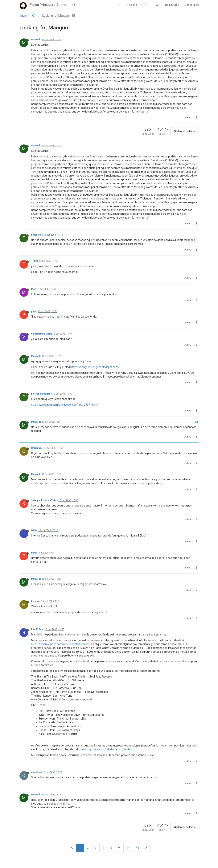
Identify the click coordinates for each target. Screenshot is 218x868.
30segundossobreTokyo (45, 500)
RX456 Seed (38, 629)
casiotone (37, 772)
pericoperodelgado (41, 394)
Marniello (36, 40)
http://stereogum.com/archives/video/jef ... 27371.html (64, 405)
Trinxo (35, 261)
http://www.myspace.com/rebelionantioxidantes (60, 644)
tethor (34, 530)
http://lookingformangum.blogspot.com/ (95, 367)
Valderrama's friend (41, 334)
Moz (34, 289)
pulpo (34, 311)
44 (128, 848)
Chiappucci (37, 448)
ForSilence (37, 235)
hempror (36, 601)
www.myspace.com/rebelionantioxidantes (106, 749)
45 (138, 848)
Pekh (34, 553)
